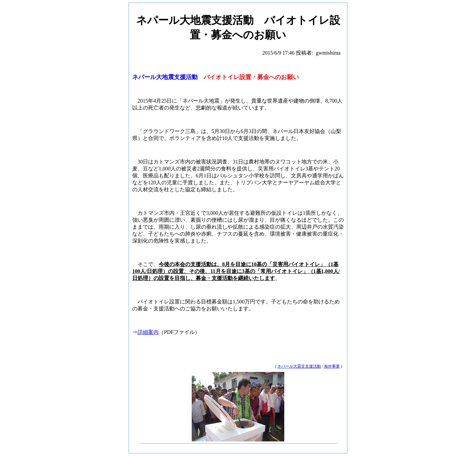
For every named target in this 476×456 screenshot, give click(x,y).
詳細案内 (148, 332)
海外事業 (332, 366)
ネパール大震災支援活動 (299, 366)
